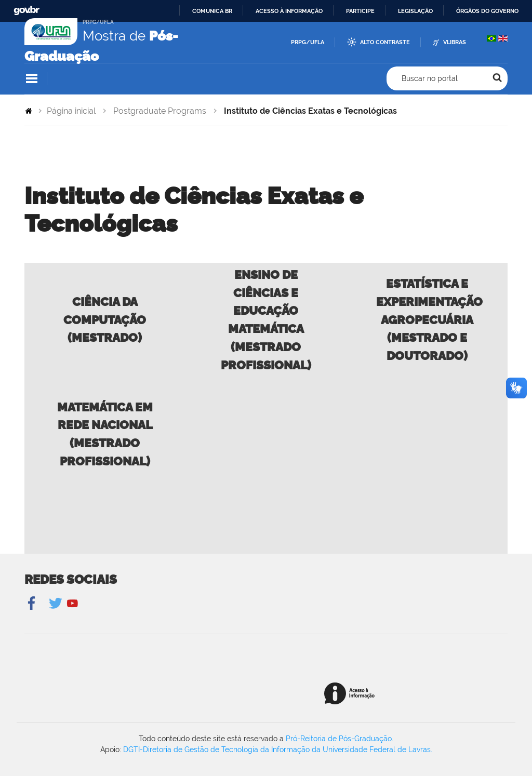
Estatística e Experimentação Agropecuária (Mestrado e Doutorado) (429, 319)
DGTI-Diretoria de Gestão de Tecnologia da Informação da (223, 750)
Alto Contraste (385, 42)
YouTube (72, 604)
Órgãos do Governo (487, 11)
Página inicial (71, 111)
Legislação (415, 11)
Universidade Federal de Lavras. (377, 750)
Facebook (32, 604)
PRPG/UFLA (308, 42)
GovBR (26, 11)
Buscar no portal (430, 78)
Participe (360, 11)
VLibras (455, 42)
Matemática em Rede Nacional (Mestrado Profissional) (105, 434)
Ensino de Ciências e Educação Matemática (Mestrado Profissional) (266, 320)
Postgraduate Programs (160, 111)
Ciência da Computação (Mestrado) (105, 320)
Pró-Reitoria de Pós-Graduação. (340, 739)
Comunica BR (212, 11)
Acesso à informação (289, 11)
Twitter (56, 604)
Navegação (32, 79)
